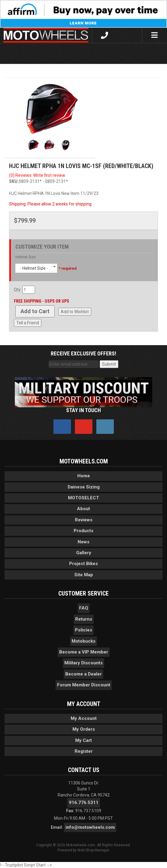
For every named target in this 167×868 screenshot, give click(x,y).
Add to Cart (35, 311)
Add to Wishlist (75, 312)
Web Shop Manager (93, 850)
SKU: (14, 181)
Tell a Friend (28, 323)
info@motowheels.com (90, 827)
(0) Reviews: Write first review (37, 175)
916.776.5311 (84, 803)
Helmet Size (26, 257)
